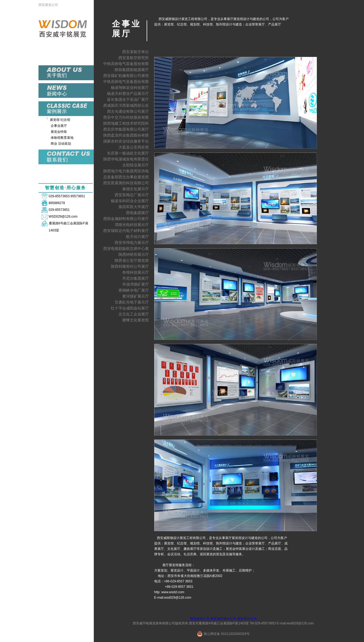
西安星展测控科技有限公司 (126, 183)
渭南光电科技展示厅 (132, 225)
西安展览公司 (48, 5)
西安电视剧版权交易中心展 (126, 249)
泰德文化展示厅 (136, 189)
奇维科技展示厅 (136, 272)
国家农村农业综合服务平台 (126, 141)
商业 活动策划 (61, 144)
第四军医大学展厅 (134, 207)
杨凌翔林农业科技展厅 (130, 88)
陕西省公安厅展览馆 (132, 260)
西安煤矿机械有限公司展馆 (126, 76)
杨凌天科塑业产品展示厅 (128, 93)
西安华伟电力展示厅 (132, 243)
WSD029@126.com (63, 217)
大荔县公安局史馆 (134, 147)
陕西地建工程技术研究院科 (126, 123)
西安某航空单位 (136, 52)
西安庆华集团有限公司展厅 (126, 129)
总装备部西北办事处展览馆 (126, 177)
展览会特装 (59, 132)
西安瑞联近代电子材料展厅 (126, 231)
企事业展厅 (59, 126)
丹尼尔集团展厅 (136, 278)
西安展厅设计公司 (223, 619)
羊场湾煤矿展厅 (136, 284)
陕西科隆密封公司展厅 (130, 266)
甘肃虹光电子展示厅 (132, 302)
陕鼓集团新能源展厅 (132, 70)
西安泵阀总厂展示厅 (132, 195)
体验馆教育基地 (62, 138)
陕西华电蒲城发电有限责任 (126, 159)
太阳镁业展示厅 (136, 165)
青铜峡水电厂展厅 (134, 290)
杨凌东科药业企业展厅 (130, 201)
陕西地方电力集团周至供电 (126, 171)
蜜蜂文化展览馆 (136, 320)
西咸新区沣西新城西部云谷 (126, 105)
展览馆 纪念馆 (60, 120)
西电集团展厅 (137, 213)
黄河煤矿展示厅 (136, 296)
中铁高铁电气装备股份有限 (126, 64)
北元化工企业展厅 (134, 314)
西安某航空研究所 (134, 58)
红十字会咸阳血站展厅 (130, 308)
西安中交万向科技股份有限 (126, 117)
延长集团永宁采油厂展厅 (128, 99)
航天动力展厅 (137, 237)
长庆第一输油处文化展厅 (128, 153)
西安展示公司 (247, 619)
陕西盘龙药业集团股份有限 (126, 135)
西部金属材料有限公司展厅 (126, 219)
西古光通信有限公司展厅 (128, 111)
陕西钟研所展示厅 (134, 254)
